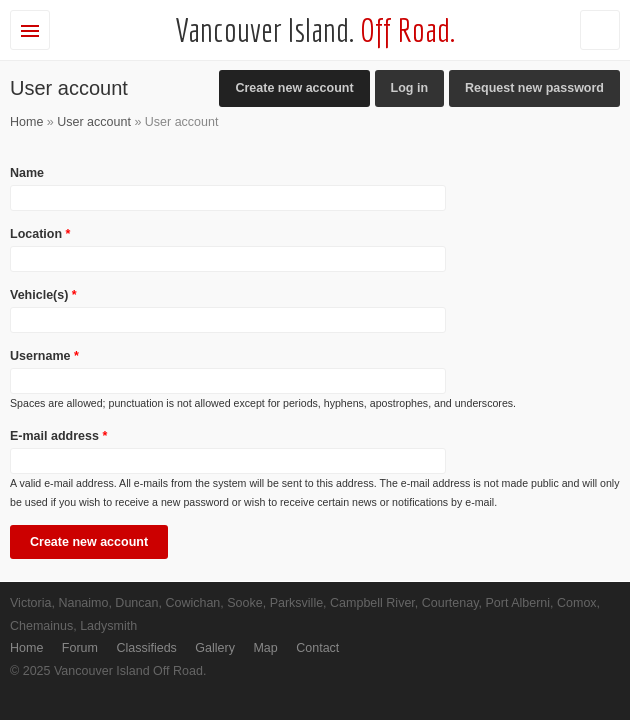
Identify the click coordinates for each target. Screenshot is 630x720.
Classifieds (146, 648)
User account (94, 122)
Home (26, 122)
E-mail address (58, 436)
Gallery (215, 648)
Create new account (302, 85)
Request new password (534, 88)
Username (44, 356)
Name (27, 173)
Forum (80, 648)
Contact (317, 648)
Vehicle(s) (43, 295)
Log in (410, 88)
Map (265, 648)
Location (40, 234)
